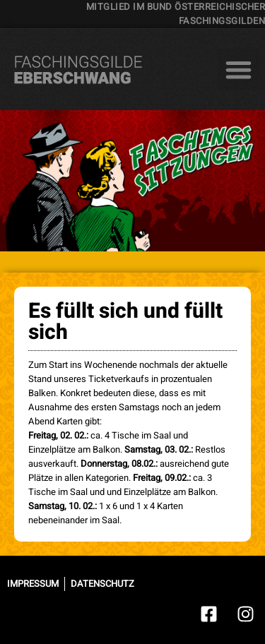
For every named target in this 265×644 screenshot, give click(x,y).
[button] (238, 70)
